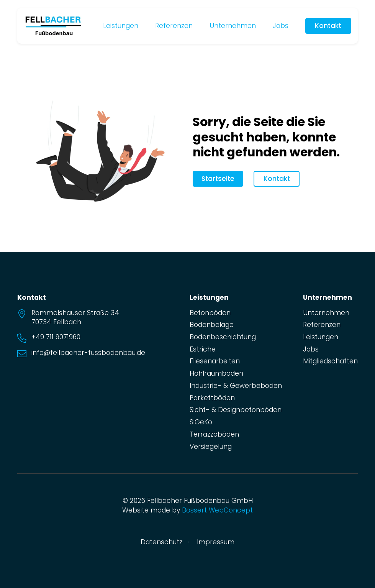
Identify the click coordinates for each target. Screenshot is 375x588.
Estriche (203, 349)
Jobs (281, 26)
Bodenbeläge (212, 325)
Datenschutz (161, 542)
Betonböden (210, 313)
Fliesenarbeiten (215, 361)
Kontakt (328, 26)
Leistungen (121, 26)
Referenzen (174, 26)
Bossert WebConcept (217, 510)
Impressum (216, 542)
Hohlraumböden (216, 373)
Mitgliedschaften (330, 361)
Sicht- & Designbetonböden (236, 410)
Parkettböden (212, 398)
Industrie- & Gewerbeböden (236, 386)
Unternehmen (233, 26)
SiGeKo (201, 422)
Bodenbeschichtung (223, 337)
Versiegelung (211, 447)
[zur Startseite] (53, 25)
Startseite (218, 179)
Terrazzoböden (214, 434)
